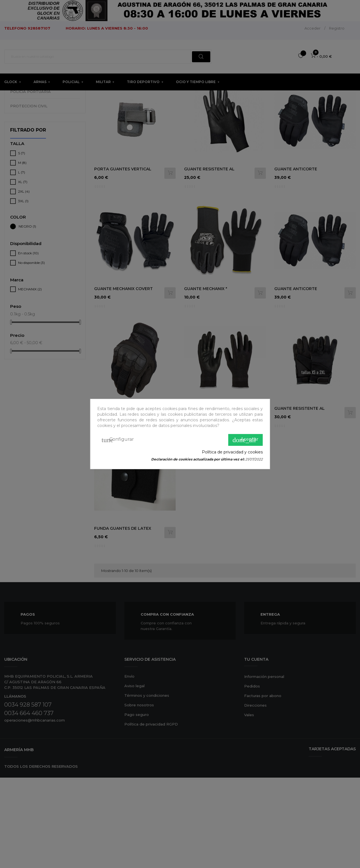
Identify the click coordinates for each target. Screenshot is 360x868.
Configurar (118, 440)
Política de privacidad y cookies (232, 452)
